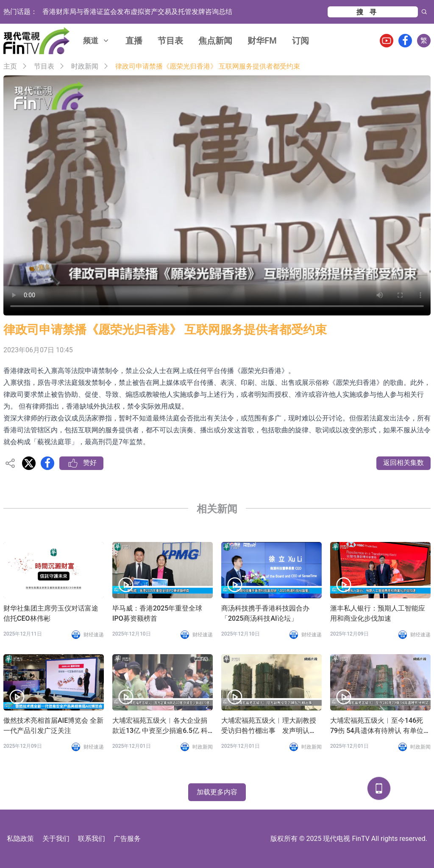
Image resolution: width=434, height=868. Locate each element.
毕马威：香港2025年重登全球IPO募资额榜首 (157, 613)
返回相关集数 (403, 463)
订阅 (300, 41)
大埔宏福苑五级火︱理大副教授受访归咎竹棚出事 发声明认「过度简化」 (269, 726)
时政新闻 (85, 66)
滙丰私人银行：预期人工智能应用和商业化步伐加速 (378, 613)
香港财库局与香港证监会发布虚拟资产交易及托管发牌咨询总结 (137, 12)
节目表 (170, 41)
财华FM (262, 41)
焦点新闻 (215, 41)
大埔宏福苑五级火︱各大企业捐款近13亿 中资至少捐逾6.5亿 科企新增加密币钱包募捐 (160, 726)
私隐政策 (20, 839)
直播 (134, 41)
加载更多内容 (217, 792)
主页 (10, 66)
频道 (97, 40)
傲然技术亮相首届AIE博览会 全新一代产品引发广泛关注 (53, 726)
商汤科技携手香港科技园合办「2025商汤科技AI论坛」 (265, 613)
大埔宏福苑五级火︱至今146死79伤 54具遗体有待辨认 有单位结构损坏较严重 (380, 726)
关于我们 (56, 839)
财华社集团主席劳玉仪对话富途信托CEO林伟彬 (51, 613)
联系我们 (92, 839)
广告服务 (127, 839)
